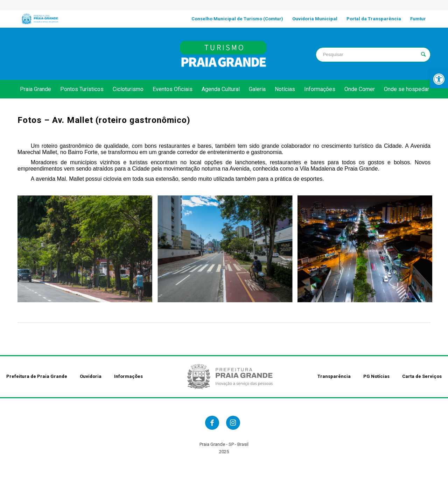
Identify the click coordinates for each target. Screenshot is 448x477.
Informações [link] (128, 376)
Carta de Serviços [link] (422, 376)
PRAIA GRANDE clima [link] (75, 54)
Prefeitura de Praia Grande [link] (37, 376)
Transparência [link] (334, 376)
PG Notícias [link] (376, 376)
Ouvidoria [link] (91, 376)
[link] (439, 79)
